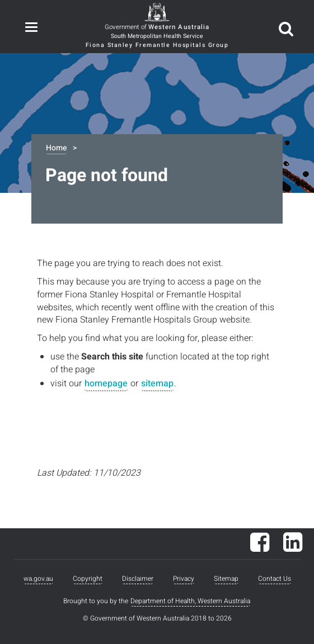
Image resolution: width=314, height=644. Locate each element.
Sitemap (226, 579)
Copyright (88, 579)
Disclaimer (138, 579)
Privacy (184, 579)
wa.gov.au (38, 579)
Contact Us (275, 579)
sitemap (157, 383)
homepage (106, 383)
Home (56, 148)
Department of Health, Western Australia (190, 601)
